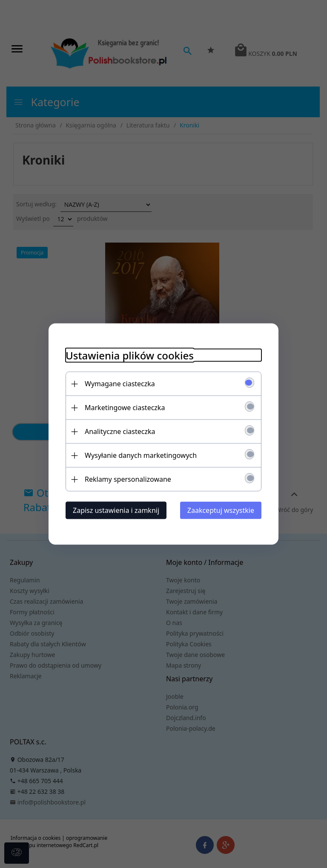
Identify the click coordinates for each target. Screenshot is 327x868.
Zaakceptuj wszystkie (221, 510)
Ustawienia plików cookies (130, 355)
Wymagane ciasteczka (120, 384)
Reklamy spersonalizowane (128, 479)
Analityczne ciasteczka (120, 431)
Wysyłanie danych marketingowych (141, 455)
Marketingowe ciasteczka (125, 408)
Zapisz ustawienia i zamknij (116, 510)
